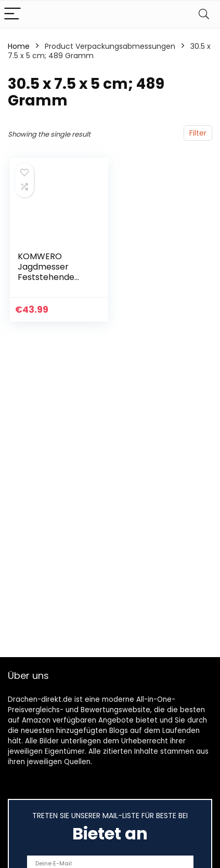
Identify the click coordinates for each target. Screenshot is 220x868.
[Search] (204, 14)
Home (19, 46)
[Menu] (12, 14)
